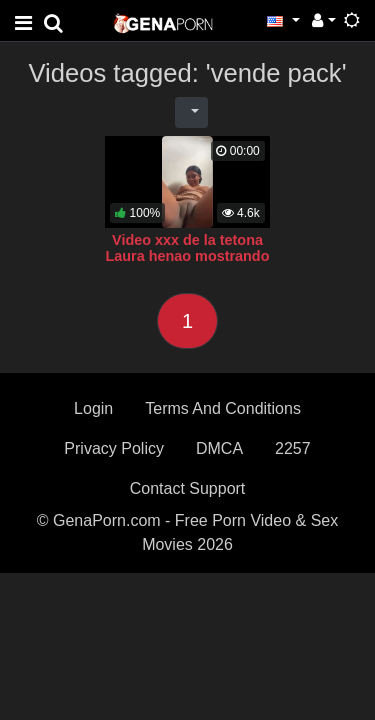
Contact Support (188, 488)
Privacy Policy (114, 448)
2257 (293, 448)
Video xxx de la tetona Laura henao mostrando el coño (188, 256)
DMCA (219, 448)
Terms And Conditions (223, 408)
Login (93, 408)
